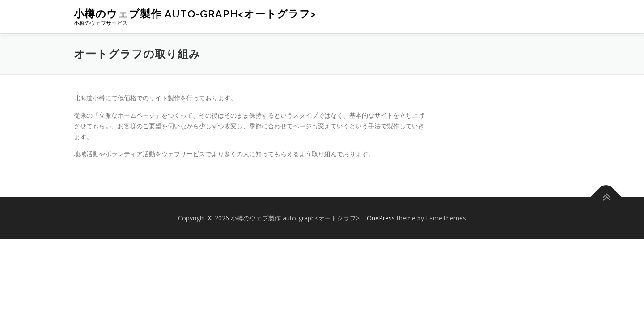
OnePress (381, 218)
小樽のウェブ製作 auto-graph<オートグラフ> (195, 14)
